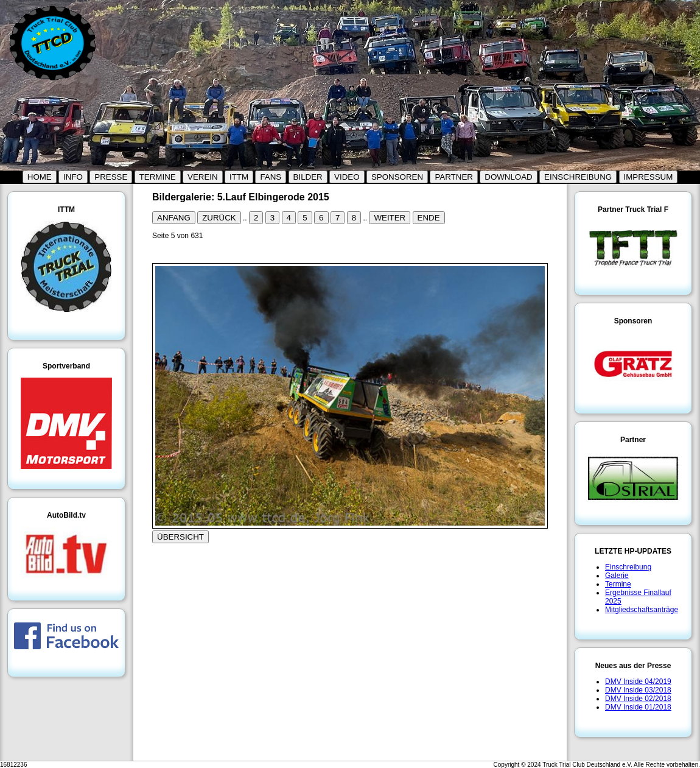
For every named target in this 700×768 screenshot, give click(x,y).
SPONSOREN (397, 177)
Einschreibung (628, 567)
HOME (40, 177)
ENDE (429, 218)
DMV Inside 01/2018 (638, 707)
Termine (618, 584)
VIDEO (347, 177)
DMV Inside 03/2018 (638, 690)
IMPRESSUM (649, 177)
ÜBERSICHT (180, 537)
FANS (271, 177)
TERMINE (158, 177)
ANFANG (174, 218)
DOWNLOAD (509, 177)
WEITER (390, 218)
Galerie (617, 576)
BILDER (308, 177)
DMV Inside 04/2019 (638, 682)
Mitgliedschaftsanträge (642, 610)
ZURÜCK (219, 218)
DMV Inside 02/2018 (638, 699)
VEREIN (203, 177)
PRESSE (111, 177)
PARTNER (453, 177)
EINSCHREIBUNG (578, 177)
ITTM (239, 177)
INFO (73, 177)
